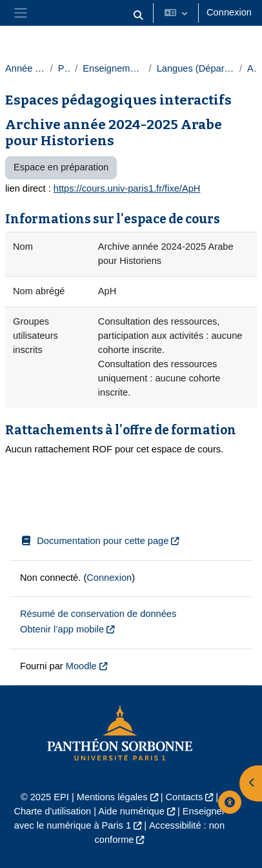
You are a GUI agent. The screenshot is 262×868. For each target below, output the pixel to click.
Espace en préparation (61, 167)
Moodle (81, 666)
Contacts (185, 797)
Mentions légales (112, 797)
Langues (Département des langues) (196, 68)
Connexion (229, 12)
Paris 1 (64, 68)
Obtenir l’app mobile (62, 629)
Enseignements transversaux (113, 68)
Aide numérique (131, 811)
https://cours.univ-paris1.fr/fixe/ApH (127, 188)
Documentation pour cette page (94, 541)
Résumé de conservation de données (98, 614)
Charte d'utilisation (52, 811)
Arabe (252, 68)
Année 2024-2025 (25, 68)
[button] (138, 15)
